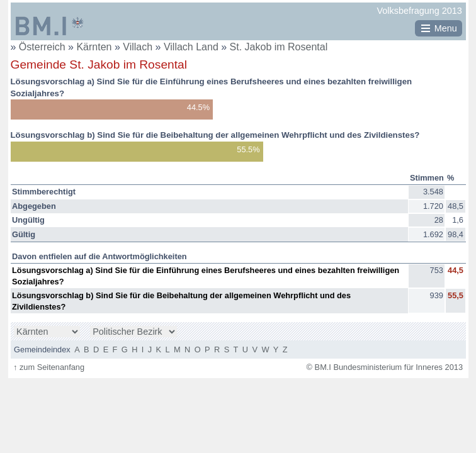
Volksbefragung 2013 (420, 11)
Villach (139, 47)
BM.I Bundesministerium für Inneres (50, 26)
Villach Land (192, 47)
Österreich (42, 47)
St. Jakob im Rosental (279, 47)
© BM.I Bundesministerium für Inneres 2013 (385, 367)
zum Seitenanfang (49, 367)
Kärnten (95, 47)
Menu (446, 28)
